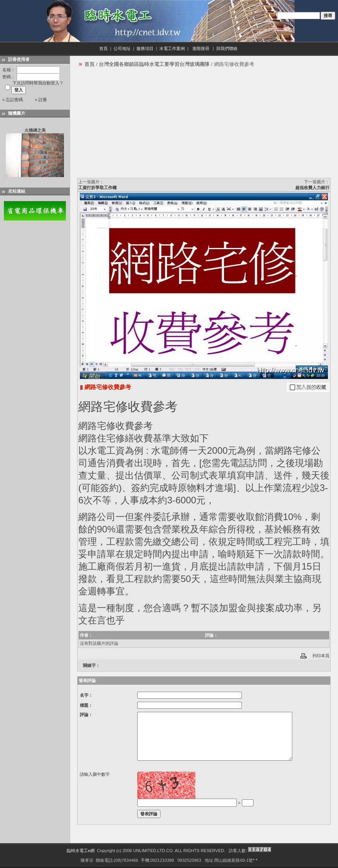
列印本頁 (321, 656)
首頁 (103, 48)
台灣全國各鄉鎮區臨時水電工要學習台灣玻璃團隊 (154, 64)
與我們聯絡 (228, 48)
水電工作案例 (172, 48)
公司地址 (122, 48)
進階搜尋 (286, 23)
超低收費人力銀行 (312, 188)
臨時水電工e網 (81, 851)
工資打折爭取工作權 (97, 188)
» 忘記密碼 (13, 100)
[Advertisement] (136, 125)
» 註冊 (41, 100)
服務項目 (145, 48)
